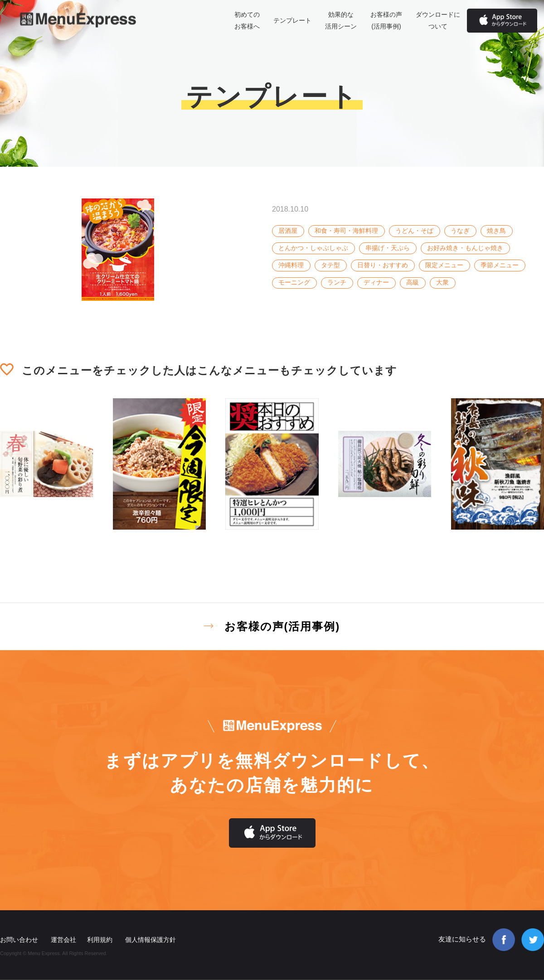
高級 (413, 282)
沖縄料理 (291, 265)
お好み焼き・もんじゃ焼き (465, 248)
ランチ (337, 282)
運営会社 (63, 940)
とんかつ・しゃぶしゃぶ (313, 248)
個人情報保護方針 (151, 940)
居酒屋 (288, 231)
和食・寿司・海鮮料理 (346, 231)
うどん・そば (414, 231)
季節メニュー (500, 265)
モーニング (294, 282)
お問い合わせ (19, 940)
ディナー (376, 282)
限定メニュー (444, 265)
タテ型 (330, 265)
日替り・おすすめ (383, 265)
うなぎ (460, 231)
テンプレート (292, 20)
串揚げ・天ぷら (388, 248)
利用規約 (100, 940)
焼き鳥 (496, 231)
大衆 (442, 282)
